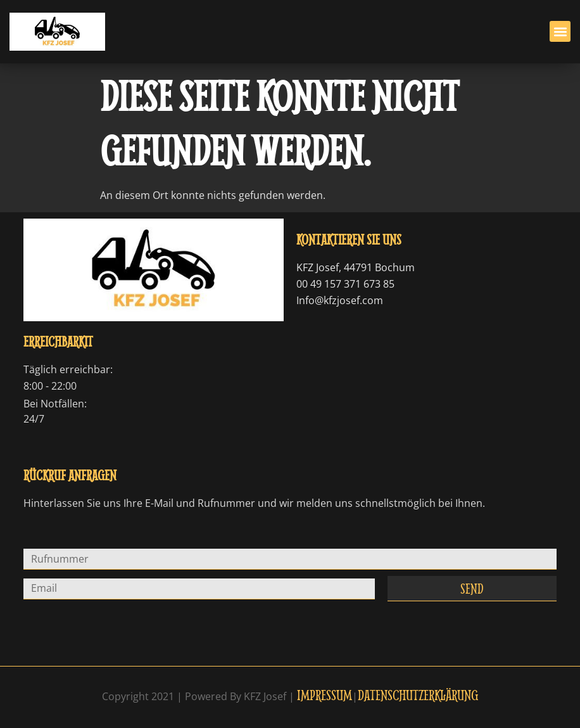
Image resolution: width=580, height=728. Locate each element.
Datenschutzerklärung (418, 695)
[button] (560, 31)
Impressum (325, 695)
